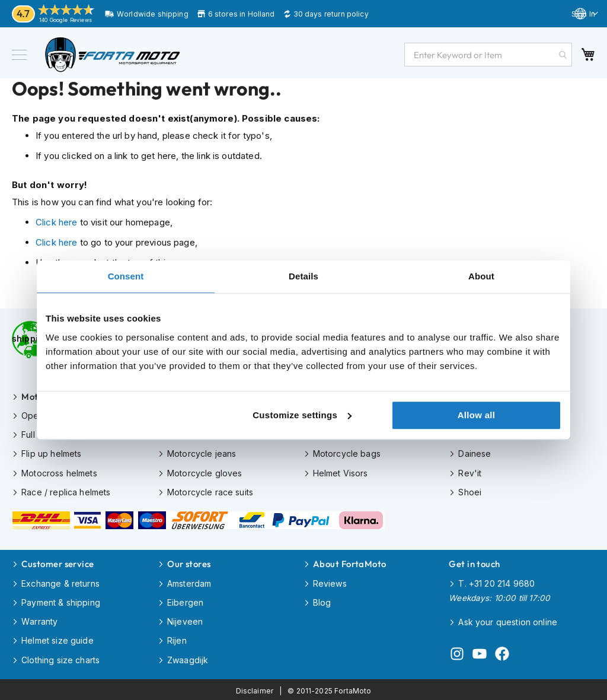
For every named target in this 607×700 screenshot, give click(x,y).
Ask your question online (508, 620)
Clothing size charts (60, 658)
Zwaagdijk (188, 658)
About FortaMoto (350, 563)
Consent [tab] (126, 276)
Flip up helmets (51, 453)
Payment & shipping (61, 601)
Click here (57, 222)
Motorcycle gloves (205, 472)
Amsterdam (189, 582)
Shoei (470, 491)
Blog (322, 601)
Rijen (177, 639)
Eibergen (185, 601)
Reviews (330, 582)
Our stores (189, 563)
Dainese (475, 453)
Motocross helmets (59, 472)
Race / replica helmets (66, 491)
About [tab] (481, 276)
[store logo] (113, 55)
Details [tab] (303, 276)
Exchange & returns (60, 582)
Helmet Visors (341, 472)
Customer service (57, 563)
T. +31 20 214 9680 (496, 582)
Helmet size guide (57, 639)
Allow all (477, 415)
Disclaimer (255, 688)
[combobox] (488, 55)
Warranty (39, 620)
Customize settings (302, 415)
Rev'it (470, 472)
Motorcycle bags (347, 453)
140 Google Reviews (66, 20)
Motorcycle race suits (210, 491)
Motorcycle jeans (202, 453)
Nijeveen (185, 620)
